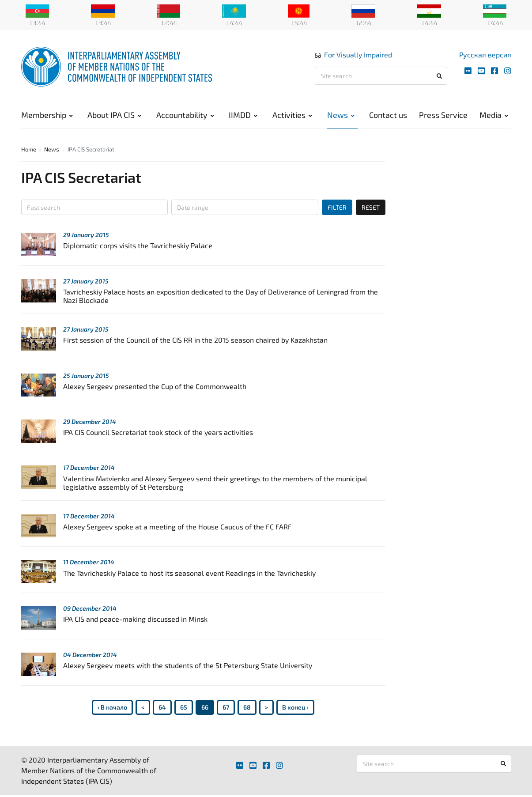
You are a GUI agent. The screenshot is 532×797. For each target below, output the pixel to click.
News (341, 115)
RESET (371, 207)
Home (29, 149)
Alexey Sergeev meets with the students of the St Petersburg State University (188, 665)
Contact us (388, 115)
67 (226, 707)
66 (205, 707)
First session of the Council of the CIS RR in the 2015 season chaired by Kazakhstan (195, 340)
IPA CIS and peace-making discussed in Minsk (135, 619)
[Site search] (381, 76)
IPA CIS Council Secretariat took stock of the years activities (158, 432)
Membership (47, 115)
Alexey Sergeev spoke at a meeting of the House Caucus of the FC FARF (177, 527)
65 (184, 707)
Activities (292, 115)
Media (494, 115)
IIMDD (243, 115)
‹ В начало (112, 707)
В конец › (295, 707)
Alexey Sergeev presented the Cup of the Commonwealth (155, 386)
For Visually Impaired (358, 55)
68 (247, 707)
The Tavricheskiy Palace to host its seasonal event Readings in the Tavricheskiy (189, 573)
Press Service (443, 115)
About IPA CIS (114, 115)
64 (162, 707)
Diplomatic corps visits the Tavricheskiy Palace (138, 245)
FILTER (337, 207)
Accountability (185, 115)
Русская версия (485, 55)
